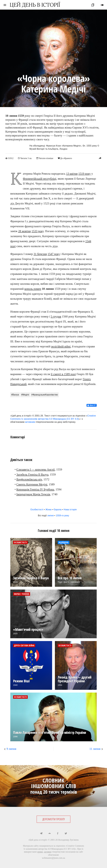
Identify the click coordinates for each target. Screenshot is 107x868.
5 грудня (56, 316)
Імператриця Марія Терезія (33, 494)
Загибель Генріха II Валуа (32, 474)
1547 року (54, 254)
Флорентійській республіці (40, 179)
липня (51, 515)
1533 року (38, 231)
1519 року (84, 173)
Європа (58, 510)
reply (100, 158)
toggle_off (102, 5)
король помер (33, 289)
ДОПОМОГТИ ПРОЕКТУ (54, 819)
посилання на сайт (74, 852)
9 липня (11, 749)
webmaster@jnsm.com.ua (53, 858)
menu (5, 5)
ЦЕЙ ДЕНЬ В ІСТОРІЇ (35, 5)
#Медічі (25, 395)
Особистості (37, 510)
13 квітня (72, 173)
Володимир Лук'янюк (68, 840)
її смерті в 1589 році (63, 374)
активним (30, 422)
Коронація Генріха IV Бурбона (35, 489)
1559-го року (62, 515)
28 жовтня (25, 231)
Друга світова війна (24, 645)
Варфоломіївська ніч (29, 479)
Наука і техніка (22, 594)
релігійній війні (61, 346)
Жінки (48, 510)
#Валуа (15, 395)
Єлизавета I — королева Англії (36, 469)
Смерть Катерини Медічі (32, 484)
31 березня (40, 254)
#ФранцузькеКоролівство (45, 395)
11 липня (95, 749)
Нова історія (70, 510)
